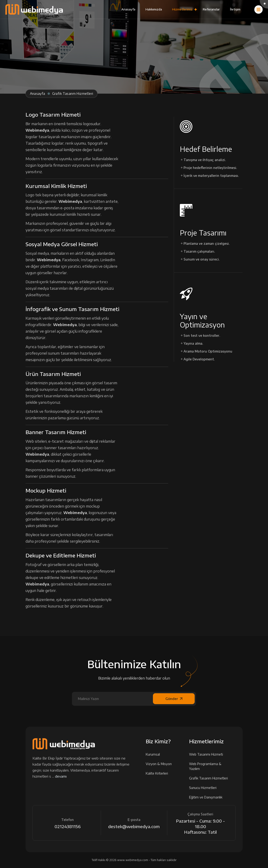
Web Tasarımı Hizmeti (208, 754)
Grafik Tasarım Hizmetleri (210, 778)
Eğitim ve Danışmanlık (207, 797)
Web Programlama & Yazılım (212, 766)
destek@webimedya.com (134, 826)
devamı (61, 776)
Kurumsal (154, 754)
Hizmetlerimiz (182, 9)
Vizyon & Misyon (160, 764)
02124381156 (68, 826)
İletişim (235, 9)
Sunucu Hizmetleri (204, 788)
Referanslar (211, 9)
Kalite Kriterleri (158, 773)
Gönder (174, 699)
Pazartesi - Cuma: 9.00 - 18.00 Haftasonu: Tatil (200, 826)
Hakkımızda (154, 9)
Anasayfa (128, 9)
